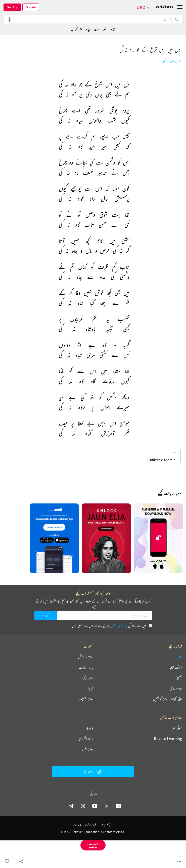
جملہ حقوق (77, 825)
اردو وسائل (176, 688)
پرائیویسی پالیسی (119, 626)
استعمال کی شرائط (91, 825)
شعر (105, 29)
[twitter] (107, 806)
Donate (31, 7)
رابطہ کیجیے (88, 678)
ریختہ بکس (88, 749)
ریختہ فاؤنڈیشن (85, 657)
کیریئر (90, 688)
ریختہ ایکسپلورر (86, 699)
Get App (12, 7)
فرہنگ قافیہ (176, 667)
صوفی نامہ (177, 728)
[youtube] (95, 806)
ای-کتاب (76, 29)
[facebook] (118, 806)
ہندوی (89, 728)
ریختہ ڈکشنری (86, 739)
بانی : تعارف (86, 667)
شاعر (113, 29)
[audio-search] (10, 19)
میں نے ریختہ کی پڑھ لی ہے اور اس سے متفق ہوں (112, 626)
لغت (97, 29)
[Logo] (164, 7)
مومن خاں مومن (172, 61)
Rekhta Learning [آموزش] (168, 739)
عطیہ (179, 657)
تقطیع (179, 678)
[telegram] (71, 806)
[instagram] (83, 806)
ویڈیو (88, 29)
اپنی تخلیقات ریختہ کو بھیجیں (168, 699)
